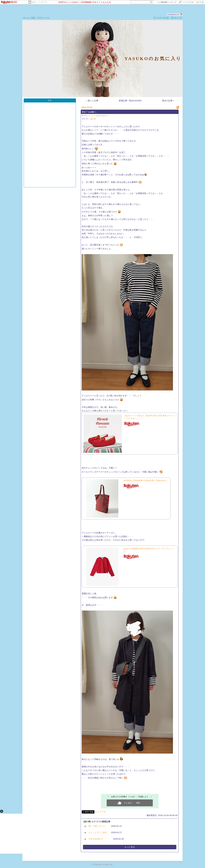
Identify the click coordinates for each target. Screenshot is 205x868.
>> (167, 2)
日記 (33, 18)
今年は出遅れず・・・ (99, 839)
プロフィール (43, 18)
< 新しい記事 (92, 101)
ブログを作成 (188, 2)
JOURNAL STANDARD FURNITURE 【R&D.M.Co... (146, 481)
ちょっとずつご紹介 (98, 832)
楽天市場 (200, 2)
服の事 (93, 119)
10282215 (173, 14)
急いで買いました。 (98, 826)
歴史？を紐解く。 (90, 112)
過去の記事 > (168, 101)
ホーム (26, 18)
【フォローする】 (161, 18)
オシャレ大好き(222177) (98, 116)
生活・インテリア (39, 2)
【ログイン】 (176, 18)
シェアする (100, 812)
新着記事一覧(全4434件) (130, 101)
